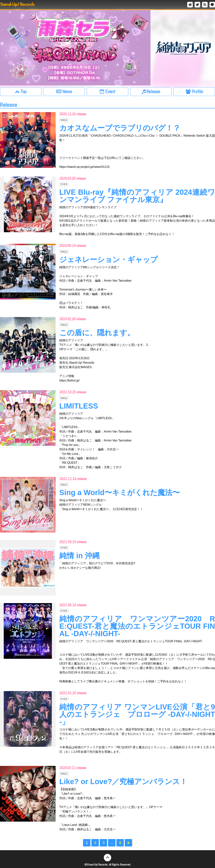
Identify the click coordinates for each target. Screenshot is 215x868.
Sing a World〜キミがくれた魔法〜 (120, 492)
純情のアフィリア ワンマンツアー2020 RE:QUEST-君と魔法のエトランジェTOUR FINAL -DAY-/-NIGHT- (137, 626)
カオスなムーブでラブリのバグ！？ (120, 128)
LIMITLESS (79, 406)
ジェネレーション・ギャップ (109, 260)
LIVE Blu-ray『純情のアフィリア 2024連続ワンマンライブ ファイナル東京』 (137, 196)
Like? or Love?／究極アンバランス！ (123, 781)
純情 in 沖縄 (80, 556)
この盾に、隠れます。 (97, 333)
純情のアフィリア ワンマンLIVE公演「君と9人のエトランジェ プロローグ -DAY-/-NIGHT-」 (137, 714)
